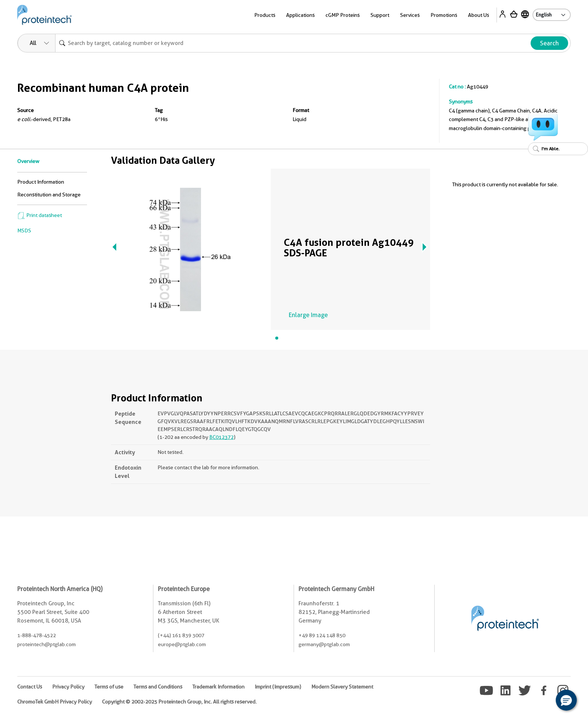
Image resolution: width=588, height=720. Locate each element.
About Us (478, 15)
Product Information (41, 182)
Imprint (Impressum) (278, 687)
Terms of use (109, 687)
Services (410, 15)
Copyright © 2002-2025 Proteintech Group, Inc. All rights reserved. (179, 702)
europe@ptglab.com (182, 644)
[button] (566, 700)
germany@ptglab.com (324, 644)
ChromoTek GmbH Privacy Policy (55, 702)
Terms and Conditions (158, 687)
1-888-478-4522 (37, 635)
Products (265, 15)
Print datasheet (40, 215)
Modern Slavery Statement (342, 687)
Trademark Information (218, 687)
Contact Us (30, 687)
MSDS (24, 231)
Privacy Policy (68, 687)
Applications (300, 15)
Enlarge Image (308, 315)
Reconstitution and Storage (49, 195)
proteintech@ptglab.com (46, 644)
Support (380, 15)
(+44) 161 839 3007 (181, 635)
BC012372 (221, 437)
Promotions (444, 15)
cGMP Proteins (343, 15)
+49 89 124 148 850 (322, 635)
